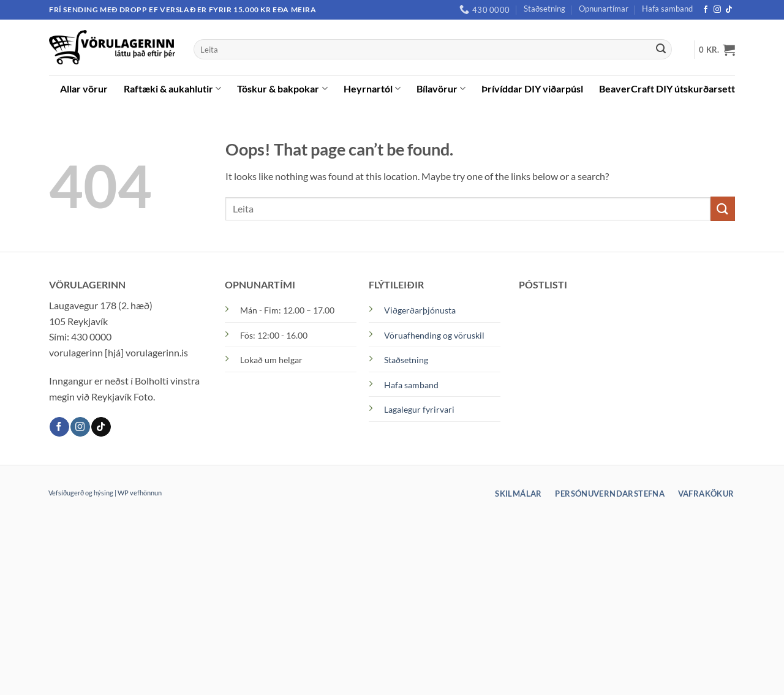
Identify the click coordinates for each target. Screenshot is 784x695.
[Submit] (661, 50)
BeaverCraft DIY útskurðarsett (667, 88)
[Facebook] (706, 10)
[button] (717, 50)
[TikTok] (729, 10)
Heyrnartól (372, 89)
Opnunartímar (604, 9)
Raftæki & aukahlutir (172, 89)
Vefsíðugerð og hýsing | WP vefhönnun (105, 493)
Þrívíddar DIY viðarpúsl (532, 88)
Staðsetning (545, 9)
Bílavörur (441, 89)
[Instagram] (717, 10)
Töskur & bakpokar (282, 89)
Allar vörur (84, 88)
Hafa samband (667, 9)
